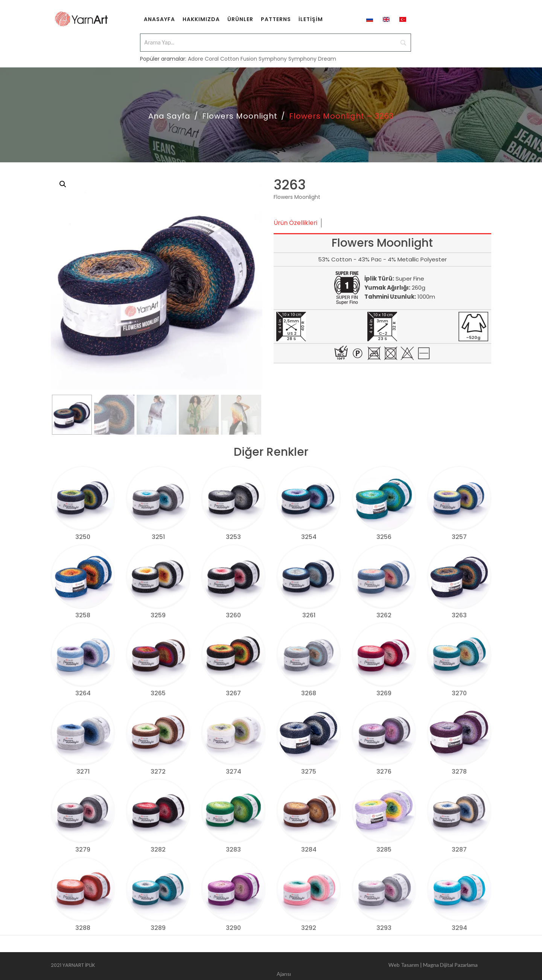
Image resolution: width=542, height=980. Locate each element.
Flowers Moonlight (240, 116)
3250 (83, 537)
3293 (384, 928)
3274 (234, 772)
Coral (212, 53)
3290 (233, 928)
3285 (384, 849)
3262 (384, 615)
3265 (158, 693)
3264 (83, 693)
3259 (158, 615)
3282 (158, 849)
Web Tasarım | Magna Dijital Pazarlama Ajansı (377, 966)
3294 (459, 928)
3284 (309, 849)
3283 (233, 849)
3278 (459, 772)
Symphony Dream (312, 53)
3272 (158, 772)
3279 (83, 849)
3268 (309, 693)
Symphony (273, 53)
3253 (233, 537)
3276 (384, 772)
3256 (384, 537)
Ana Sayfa (169, 116)
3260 (233, 615)
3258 (83, 615)
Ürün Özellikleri (295, 223)
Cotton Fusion (239, 53)
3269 (384, 693)
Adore (196, 53)
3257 (459, 537)
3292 (309, 928)
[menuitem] (159, 19)
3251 (158, 537)
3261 (309, 615)
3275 (309, 772)
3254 (309, 537)
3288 (83, 928)
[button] (63, 184)
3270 (459, 693)
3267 (233, 693)
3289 (158, 928)
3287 (459, 849)
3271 (83, 772)
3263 (459, 615)
